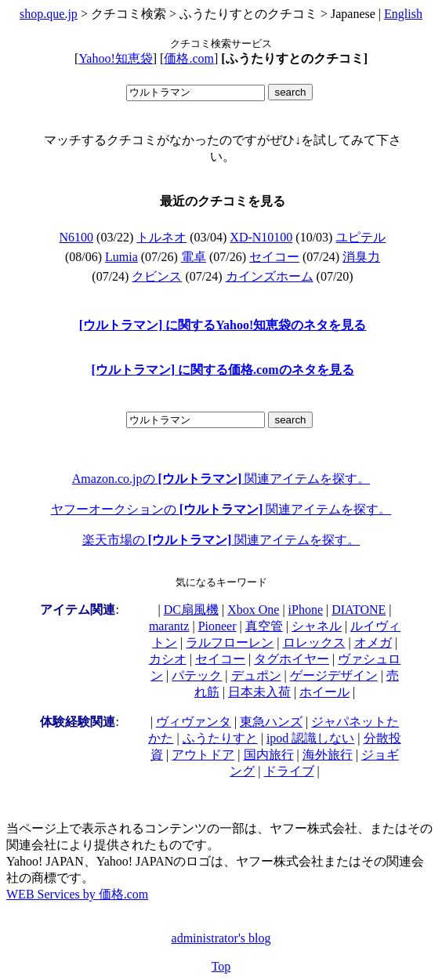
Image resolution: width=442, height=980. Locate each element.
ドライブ (289, 771)
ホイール (324, 692)
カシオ (168, 659)
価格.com (189, 58)
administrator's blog (221, 938)
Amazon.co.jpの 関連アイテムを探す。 (221, 479)
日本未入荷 (259, 692)
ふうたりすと (220, 738)
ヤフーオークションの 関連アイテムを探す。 (221, 509)
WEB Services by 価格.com (77, 894)
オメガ (373, 642)
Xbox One (253, 610)
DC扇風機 (191, 610)
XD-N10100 (261, 237)
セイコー (274, 257)
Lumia (121, 257)
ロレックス (314, 642)
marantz (169, 626)
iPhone (306, 610)
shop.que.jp (49, 14)
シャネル (317, 626)
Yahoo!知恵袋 (115, 58)
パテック (197, 675)
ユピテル (360, 237)
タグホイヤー (292, 659)
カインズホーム (270, 276)
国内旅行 (269, 755)
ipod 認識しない (310, 738)
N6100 (77, 237)
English (403, 14)
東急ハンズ (271, 722)
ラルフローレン (230, 642)
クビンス (157, 276)
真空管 (264, 626)
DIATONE (359, 610)
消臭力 (361, 257)
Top (221, 966)
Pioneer (217, 626)
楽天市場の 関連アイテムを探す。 (221, 540)
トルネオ (161, 237)
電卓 (194, 257)
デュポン (256, 675)
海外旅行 (328, 755)
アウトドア (203, 755)
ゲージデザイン (334, 675)
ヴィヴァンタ (194, 722)
